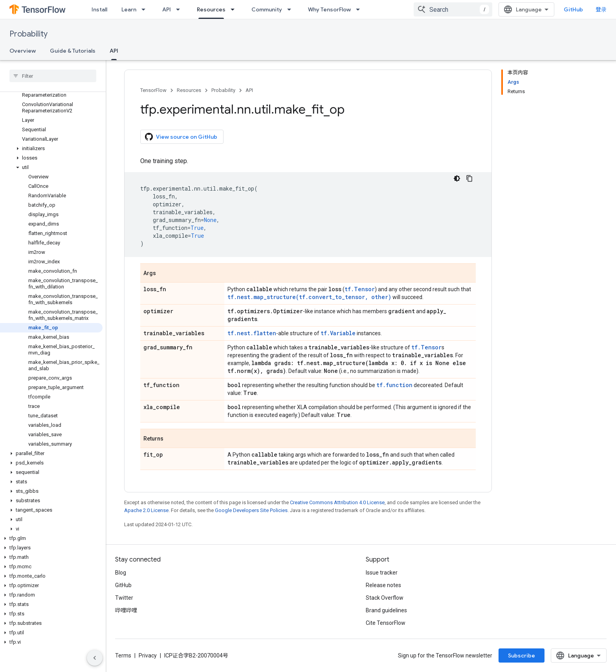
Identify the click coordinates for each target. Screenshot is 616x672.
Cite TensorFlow (386, 623)
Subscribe (522, 655)
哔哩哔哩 (126, 610)
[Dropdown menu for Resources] (235, 9)
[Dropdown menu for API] (180, 9)
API (167, 9)
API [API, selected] (114, 51)
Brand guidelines (386, 610)
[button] (51, 149)
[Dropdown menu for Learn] (146, 9)
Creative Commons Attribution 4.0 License (337, 502)
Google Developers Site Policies (251, 510)
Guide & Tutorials (73, 51)
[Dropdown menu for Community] (291, 9)
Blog (121, 573)
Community (267, 9)
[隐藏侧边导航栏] (95, 658)
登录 (601, 9)
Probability (28, 34)
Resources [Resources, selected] (211, 9)
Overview (23, 51)
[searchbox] (53, 76)
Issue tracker (382, 573)
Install (99, 9)
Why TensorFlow (329, 9)
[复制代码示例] (469, 178)
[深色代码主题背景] (457, 178)
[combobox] (453, 9)
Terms (123, 655)
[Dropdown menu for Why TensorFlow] (360, 9)
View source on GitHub (181, 137)
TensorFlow (153, 90)
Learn (129, 9)
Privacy (148, 655)
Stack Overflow (385, 598)
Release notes (383, 585)
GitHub (573, 9)
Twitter (124, 598)
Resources (189, 90)
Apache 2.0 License (146, 510)
